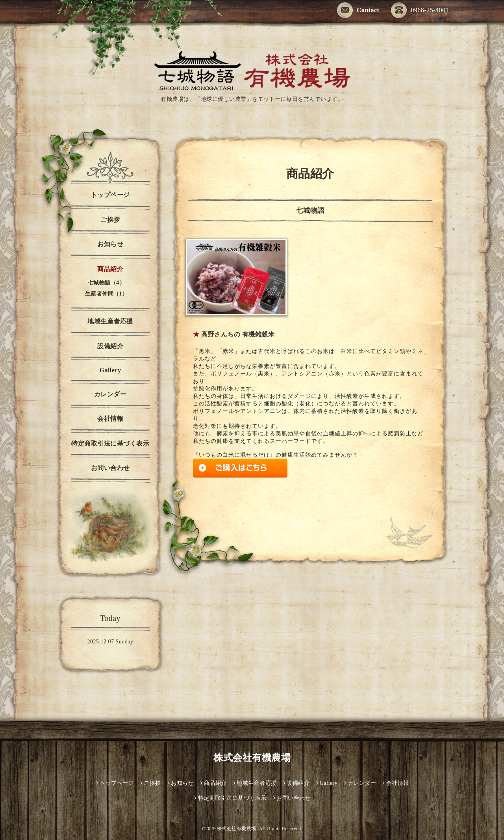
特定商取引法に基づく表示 (110, 443)
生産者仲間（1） (107, 294)
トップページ (110, 195)
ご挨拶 (110, 220)
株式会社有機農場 (252, 758)
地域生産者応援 (110, 321)
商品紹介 (110, 269)
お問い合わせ (110, 468)
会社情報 (110, 419)
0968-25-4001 (420, 10)
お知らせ (110, 244)
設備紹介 (110, 346)
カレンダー (110, 394)
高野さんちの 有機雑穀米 (238, 334)
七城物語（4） (107, 283)
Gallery (110, 370)
